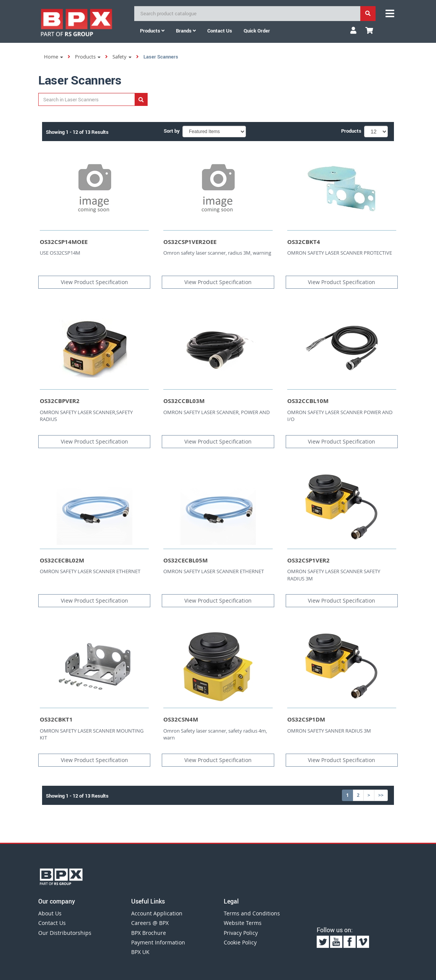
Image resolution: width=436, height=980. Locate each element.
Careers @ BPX (150, 923)
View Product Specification (94, 282)
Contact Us (52, 923)
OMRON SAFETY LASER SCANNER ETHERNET (90, 571)
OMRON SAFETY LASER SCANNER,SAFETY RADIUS (86, 416)
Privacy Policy (241, 933)
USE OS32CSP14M (60, 253)
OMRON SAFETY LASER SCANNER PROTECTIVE (340, 253)
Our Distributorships (65, 933)
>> (381, 795)
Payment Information (158, 942)
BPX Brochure (149, 933)
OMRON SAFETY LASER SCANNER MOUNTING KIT (92, 734)
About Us (50, 913)
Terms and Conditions (252, 913)
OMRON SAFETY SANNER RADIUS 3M (329, 731)
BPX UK (140, 952)
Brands (186, 31)
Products (152, 31)
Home (54, 57)
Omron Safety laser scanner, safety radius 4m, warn (215, 734)
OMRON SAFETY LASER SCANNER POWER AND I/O (340, 416)
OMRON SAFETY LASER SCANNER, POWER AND (216, 412)
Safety (122, 57)
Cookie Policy (240, 942)
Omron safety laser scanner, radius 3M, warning (217, 253)
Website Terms (243, 923)
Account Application (157, 913)
